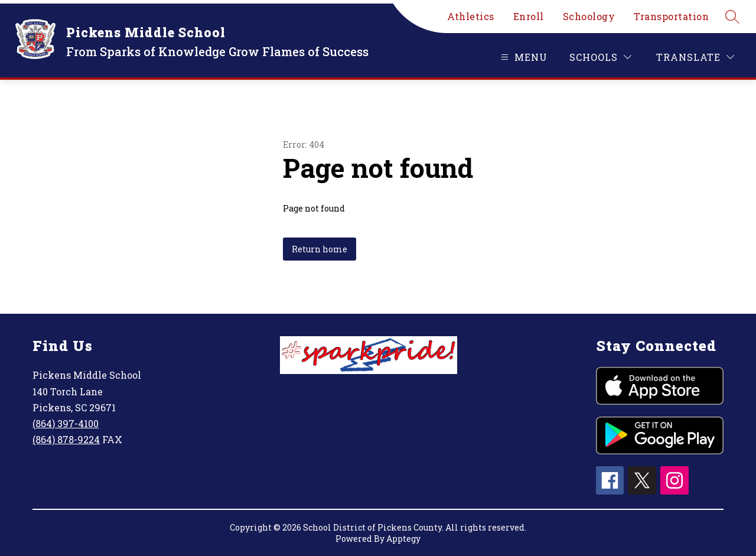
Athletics (471, 16)
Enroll (529, 16)
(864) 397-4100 (66, 423)
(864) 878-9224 (66, 439)
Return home (320, 249)
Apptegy (403, 539)
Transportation (671, 16)
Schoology (589, 16)
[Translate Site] (695, 57)
